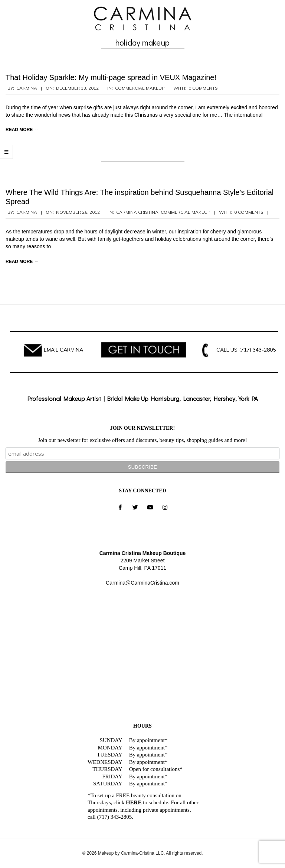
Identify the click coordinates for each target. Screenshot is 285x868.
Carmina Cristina (137, 212)
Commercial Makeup (140, 88)
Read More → (22, 130)
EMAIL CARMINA (63, 350)
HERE (134, 802)
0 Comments (203, 88)
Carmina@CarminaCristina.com (142, 583)
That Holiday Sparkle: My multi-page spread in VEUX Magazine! (111, 77)
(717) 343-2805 (257, 350)
